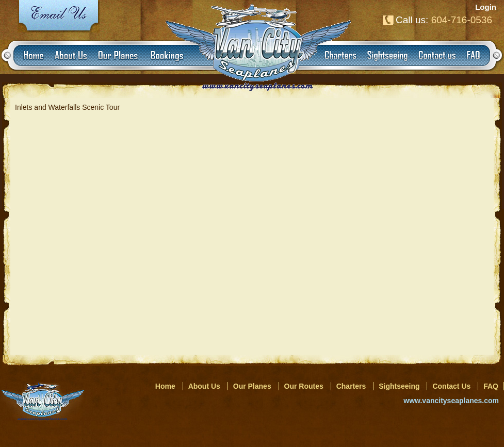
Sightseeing (399, 386)
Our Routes (304, 386)
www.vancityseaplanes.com (451, 401)
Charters (351, 386)
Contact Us (451, 386)
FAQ (491, 386)
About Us (204, 386)
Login (486, 7)
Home (165, 386)
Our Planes (252, 386)
